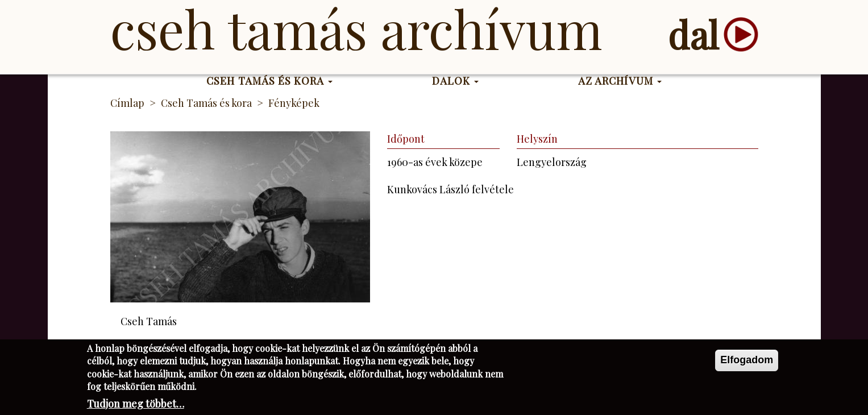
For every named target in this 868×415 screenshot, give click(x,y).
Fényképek (294, 103)
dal (693, 34)
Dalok (456, 81)
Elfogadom (747, 363)
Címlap (127, 103)
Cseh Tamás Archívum (356, 28)
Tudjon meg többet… (136, 406)
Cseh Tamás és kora (269, 81)
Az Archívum (620, 81)
